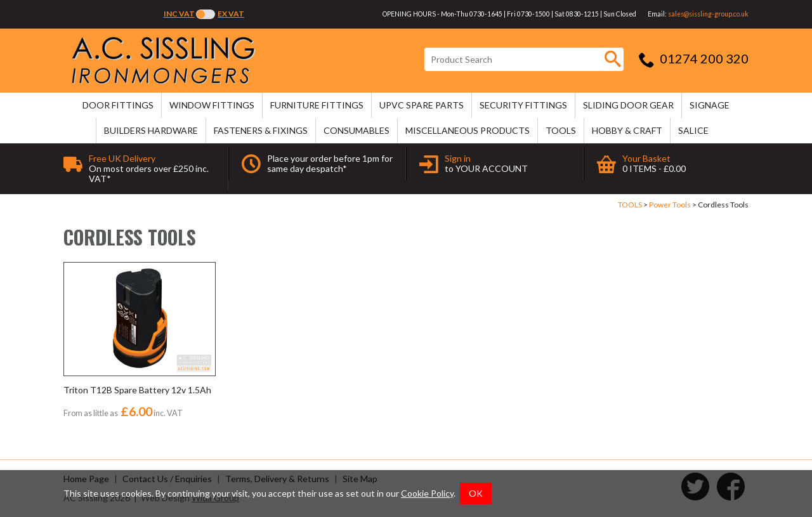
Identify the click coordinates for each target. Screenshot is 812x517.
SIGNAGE (710, 105)
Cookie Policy (427, 493)
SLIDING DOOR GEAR (628, 105)
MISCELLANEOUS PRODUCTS (468, 130)
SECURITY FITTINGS (523, 105)
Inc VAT (179, 14)
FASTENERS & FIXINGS (261, 130)
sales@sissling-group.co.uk (708, 14)
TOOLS (561, 130)
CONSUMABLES (357, 130)
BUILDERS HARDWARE (151, 130)
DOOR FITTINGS (118, 105)
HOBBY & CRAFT (627, 130)
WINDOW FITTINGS (212, 105)
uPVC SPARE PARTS (422, 105)
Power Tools (670, 205)
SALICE (693, 130)
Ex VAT (231, 14)
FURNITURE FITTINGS (317, 105)
